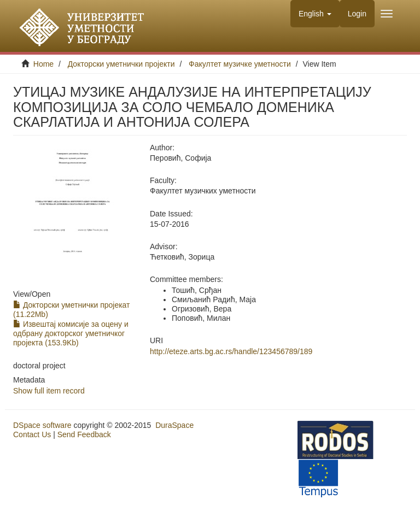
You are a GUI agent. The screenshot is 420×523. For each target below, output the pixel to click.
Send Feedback (84, 434)
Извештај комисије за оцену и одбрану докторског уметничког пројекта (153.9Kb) (71, 333)
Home (43, 64)
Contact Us (32, 434)
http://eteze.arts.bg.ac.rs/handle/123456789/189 (231, 351)
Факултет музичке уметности (240, 64)
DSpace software (42, 425)
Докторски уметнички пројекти (121, 64)
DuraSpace (174, 425)
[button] (315, 14)
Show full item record (49, 391)
